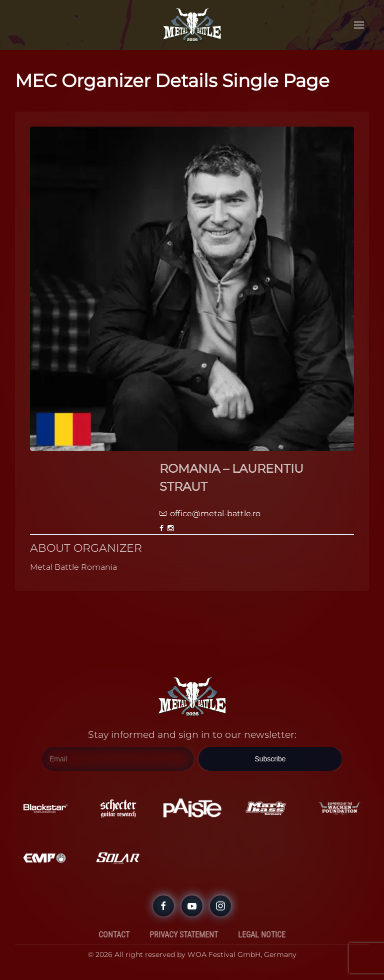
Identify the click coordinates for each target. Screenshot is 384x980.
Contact (114, 935)
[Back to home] (192, 25)
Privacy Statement (184, 935)
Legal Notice (262, 935)
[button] (359, 25)
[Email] (118, 759)
